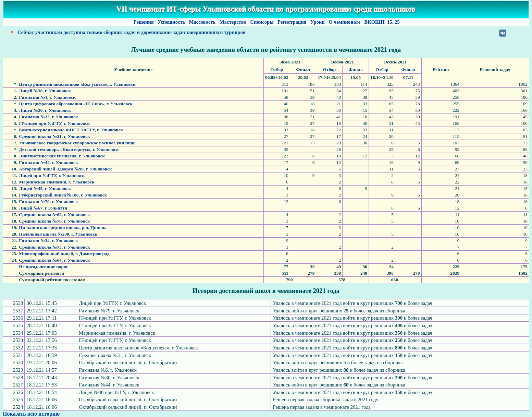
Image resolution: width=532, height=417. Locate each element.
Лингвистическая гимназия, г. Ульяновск (62, 156)
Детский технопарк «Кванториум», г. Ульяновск (69, 149)
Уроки (317, 22)
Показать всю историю (31, 414)
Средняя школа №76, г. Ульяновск (54, 221)
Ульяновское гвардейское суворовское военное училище (77, 143)
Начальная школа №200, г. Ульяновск (58, 234)
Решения (144, 22)
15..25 (393, 22)
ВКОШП (374, 22)
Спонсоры (262, 22)
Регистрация (292, 22)
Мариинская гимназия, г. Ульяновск (57, 182)
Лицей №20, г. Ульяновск (45, 110)
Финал (303, 69)
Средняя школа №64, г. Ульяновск (54, 260)
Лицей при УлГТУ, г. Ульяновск (52, 175)
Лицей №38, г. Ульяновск (45, 91)
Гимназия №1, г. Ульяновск (47, 97)
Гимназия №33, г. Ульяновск (48, 117)
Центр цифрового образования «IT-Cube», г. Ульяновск (76, 104)
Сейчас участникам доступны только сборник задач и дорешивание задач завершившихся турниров (131, 32)
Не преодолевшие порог (43, 267)
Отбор (277, 69)
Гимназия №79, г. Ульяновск (48, 201)
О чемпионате (344, 22)
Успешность (171, 22)
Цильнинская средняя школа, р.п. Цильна (63, 228)
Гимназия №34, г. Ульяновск (48, 241)
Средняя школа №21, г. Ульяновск (54, 136)
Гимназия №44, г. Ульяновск (48, 162)
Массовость (202, 22)
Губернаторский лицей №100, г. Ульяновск (63, 195)
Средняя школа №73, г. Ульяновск (54, 247)
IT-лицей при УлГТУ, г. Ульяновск (54, 123)
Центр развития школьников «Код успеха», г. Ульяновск (77, 84)
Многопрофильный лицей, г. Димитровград (64, 254)
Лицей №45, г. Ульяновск (45, 188)
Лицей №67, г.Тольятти (43, 208)
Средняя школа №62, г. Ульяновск (54, 215)
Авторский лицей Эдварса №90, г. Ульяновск (65, 169)
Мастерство (233, 22)
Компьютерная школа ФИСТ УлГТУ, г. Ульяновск (71, 130)
